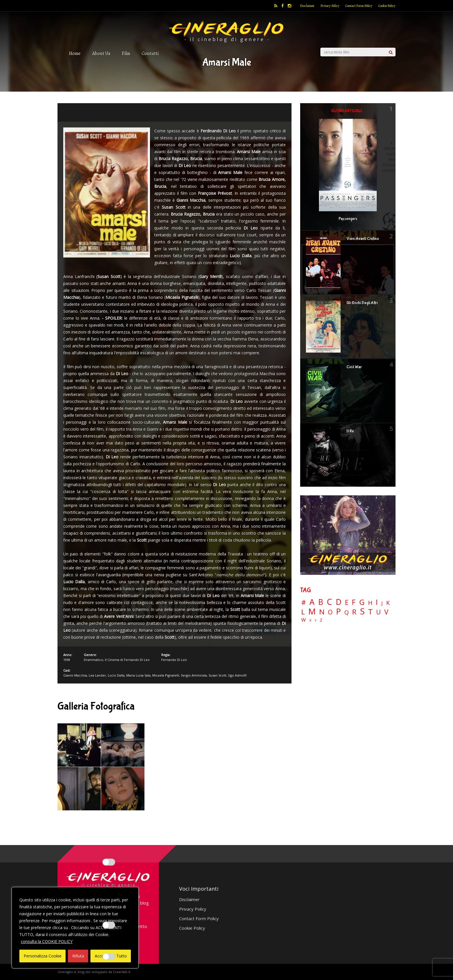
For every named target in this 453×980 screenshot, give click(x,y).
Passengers (348, 219)
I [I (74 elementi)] (377, 602)
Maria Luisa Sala (138, 675)
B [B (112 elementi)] (321, 602)
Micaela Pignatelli (166, 675)
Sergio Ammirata (194, 675)
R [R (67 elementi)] (354, 612)
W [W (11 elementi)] (304, 620)
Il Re (350, 431)
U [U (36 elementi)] (378, 612)
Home (75, 53)
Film (126, 53)
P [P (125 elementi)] (338, 611)
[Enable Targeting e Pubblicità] (109, 957)
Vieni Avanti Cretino (363, 239)
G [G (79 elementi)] (362, 602)
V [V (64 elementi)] (386, 612)
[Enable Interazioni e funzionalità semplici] (109, 862)
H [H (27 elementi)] (370, 603)
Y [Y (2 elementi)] (316, 621)
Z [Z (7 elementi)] (321, 620)
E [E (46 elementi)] (347, 603)
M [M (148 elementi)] (312, 611)
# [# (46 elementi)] (304, 603)
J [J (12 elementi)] (382, 603)
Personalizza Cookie (43, 956)
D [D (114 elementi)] (339, 602)
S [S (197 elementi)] (362, 611)
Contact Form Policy (359, 6)
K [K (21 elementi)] (388, 603)
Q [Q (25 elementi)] (347, 612)
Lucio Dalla (116, 675)
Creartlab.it (122, 972)
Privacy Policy (330, 6)
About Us (101, 53)
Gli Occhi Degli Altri (362, 303)
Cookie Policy (387, 6)
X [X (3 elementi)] (310, 620)
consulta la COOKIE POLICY (47, 941)
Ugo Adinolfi (237, 675)
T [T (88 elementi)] (370, 612)
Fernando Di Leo (174, 660)
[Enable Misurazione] (109, 925)
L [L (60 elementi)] (303, 612)
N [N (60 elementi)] (322, 612)
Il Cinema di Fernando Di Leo (127, 660)
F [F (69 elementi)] (354, 602)
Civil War (354, 367)
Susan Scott (217, 675)
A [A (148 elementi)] (312, 602)
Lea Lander (97, 675)
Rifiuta (78, 956)
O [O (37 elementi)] (330, 612)
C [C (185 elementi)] (329, 602)
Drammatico (93, 660)
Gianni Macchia (75, 675)
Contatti (150, 53)
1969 (67, 660)
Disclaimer (307, 6)
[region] (75, 928)
